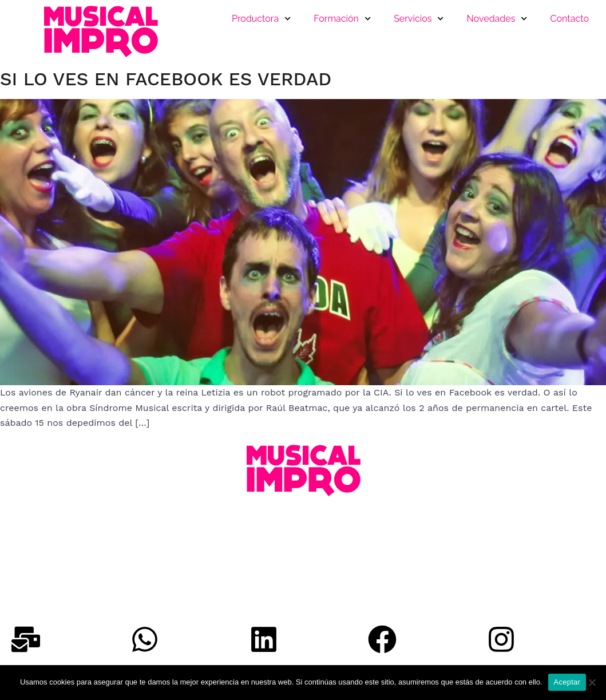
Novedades (497, 19)
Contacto (570, 19)
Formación (342, 19)
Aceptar (567, 682)
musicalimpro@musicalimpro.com (77, 577)
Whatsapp (27, 561)
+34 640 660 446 (40, 546)
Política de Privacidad (51, 592)
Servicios (419, 19)
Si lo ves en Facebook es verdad (166, 79)
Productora (261, 19)
